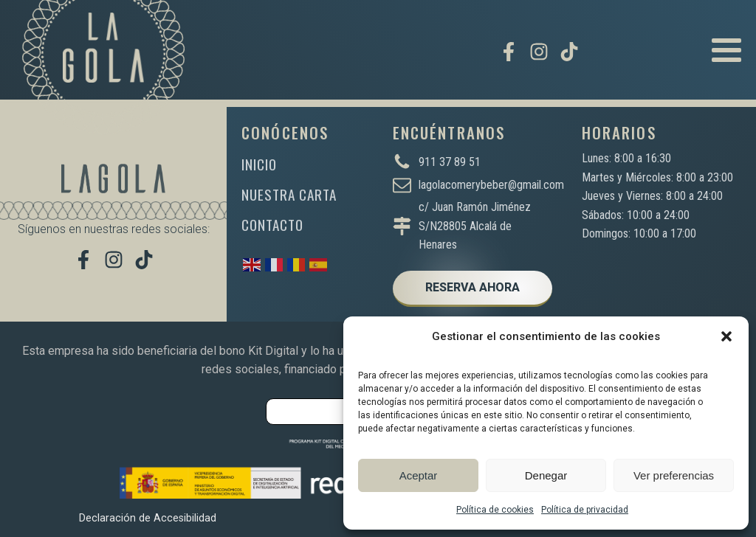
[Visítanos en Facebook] (509, 52)
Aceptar (419, 475)
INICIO (259, 164)
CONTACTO (272, 225)
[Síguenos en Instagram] (539, 52)
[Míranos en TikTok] (569, 52)
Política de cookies (495, 510)
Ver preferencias (674, 475)
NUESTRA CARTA (289, 194)
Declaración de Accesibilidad (148, 518)
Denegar (546, 475)
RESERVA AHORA (472, 287)
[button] (726, 336)
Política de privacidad (585, 510)
